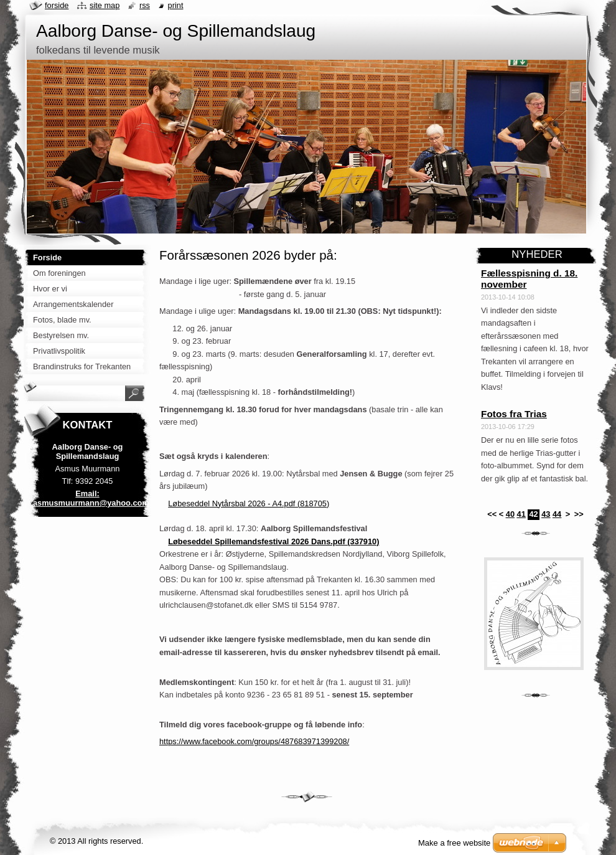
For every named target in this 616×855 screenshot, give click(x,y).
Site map (105, 5)
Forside (57, 5)
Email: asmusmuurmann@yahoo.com (91, 498)
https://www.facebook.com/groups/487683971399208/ (254, 741)
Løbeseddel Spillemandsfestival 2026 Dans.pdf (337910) (273, 541)
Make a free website (454, 843)
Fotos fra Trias (514, 414)
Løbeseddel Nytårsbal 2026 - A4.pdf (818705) (249, 503)
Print (176, 5)
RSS (145, 5)
